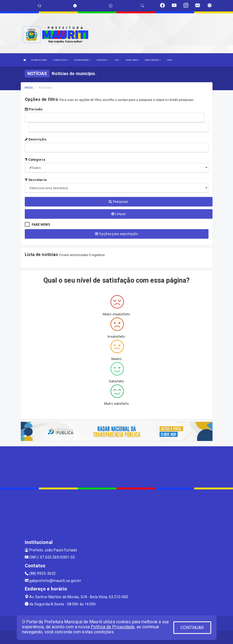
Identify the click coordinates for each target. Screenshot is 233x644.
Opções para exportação (116, 234)
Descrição (36, 139)
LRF (118, 60)
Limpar (119, 214)
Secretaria (36, 180)
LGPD (169, 60)
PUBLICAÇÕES (153, 60)
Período (34, 109)
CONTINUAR (192, 628)
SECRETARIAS (82, 60)
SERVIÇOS (103, 60)
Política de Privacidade (113, 627)
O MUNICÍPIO (61, 60)
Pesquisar (118, 202)
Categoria (35, 160)
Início (29, 87)
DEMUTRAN (133, 60)
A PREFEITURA (40, 60)
